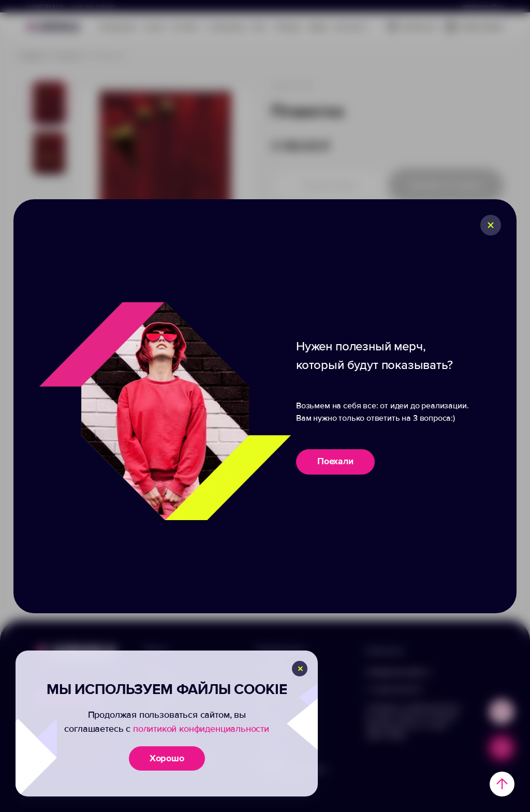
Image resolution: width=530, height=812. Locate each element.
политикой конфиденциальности (201, 729)
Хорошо (167, 758)
